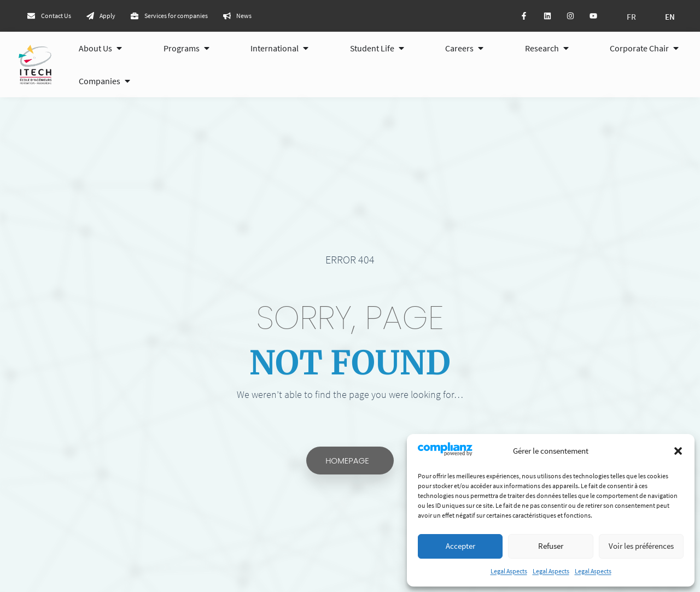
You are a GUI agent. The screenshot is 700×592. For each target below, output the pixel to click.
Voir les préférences (641, 546)
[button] (678, 451)
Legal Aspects (509, 571)
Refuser (551, 546)
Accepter (460, 546)
